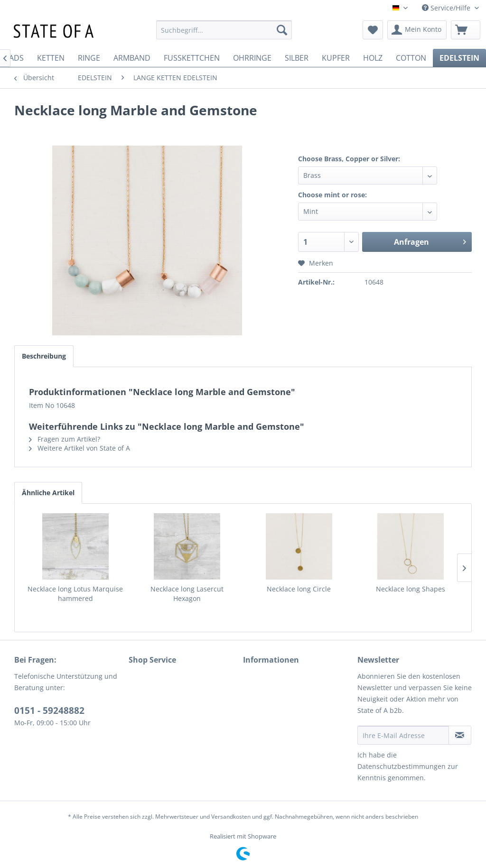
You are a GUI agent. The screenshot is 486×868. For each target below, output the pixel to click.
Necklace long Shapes (411, 589)
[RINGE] (89, 58)
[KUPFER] (336, 58)
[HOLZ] (373, 58)
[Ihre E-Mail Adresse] (403, 735)
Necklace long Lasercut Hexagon (187, 594)
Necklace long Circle (299, 589)
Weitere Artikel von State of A (79, 448)
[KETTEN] (51, 58)
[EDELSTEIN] (459, 58)
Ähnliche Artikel (48, 493)
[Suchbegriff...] (224, 30)
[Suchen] (282, 30)
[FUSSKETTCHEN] (192, 58)
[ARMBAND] (132, 58)
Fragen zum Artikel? (65, 439)
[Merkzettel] (373, 30)
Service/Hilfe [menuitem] (447, 8)
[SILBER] (297, 58)
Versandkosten (231, 817)
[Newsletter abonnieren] (460, 735)
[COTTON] (411, 58)
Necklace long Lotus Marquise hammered (75, 594)
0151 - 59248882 (49, 711)
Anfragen (430, 241)
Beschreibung (44, 356)
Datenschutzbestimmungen (402, 766)
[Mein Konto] (417, 30)
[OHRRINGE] (252, 58)
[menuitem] (224, 30)
